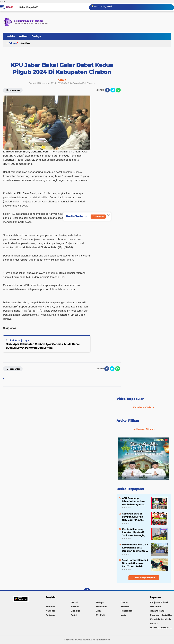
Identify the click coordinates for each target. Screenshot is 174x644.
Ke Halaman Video (144, 407)
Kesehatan (101, 607)
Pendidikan (127, 611)
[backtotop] (87, 591)
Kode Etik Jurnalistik (161, 619)
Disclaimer (155, 607)
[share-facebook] (107, 90)
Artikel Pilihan (128, 421)
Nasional (50, 611)
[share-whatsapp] (118, 90)
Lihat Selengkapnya (144, 578)
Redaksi (154, 624)
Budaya (36, 36)
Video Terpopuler (130, 399)
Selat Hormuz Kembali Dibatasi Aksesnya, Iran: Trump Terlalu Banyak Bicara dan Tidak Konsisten (135, 563)
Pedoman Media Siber (161, 615)
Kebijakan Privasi (159, 602)
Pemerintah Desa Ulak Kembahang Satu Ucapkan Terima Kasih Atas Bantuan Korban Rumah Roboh (135, 548)
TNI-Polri (100, 615)
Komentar (13, 369)
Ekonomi (50, 607)
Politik (74, 615)
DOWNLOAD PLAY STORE (162, 628)
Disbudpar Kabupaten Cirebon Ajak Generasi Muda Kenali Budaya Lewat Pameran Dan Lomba (43, 346)
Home (10, 7)
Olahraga (75, 611)
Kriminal (125, 607)
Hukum (75, 607)
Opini (98, 611)
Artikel (23, 36)
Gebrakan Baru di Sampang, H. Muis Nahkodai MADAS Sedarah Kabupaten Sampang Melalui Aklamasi (133, 517)
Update (98, 216)
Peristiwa (50, 615)
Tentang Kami (157, 611)
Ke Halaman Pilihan (144, 429)
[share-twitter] (113, 90)
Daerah (124, 602)
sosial (123, 615)
